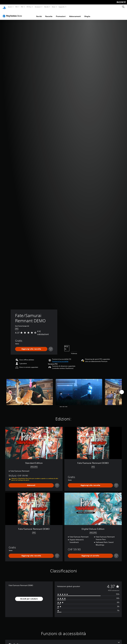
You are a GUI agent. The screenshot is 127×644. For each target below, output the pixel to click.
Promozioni (61, 14)
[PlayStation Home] (4, 7)
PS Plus (29, 7)
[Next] (122, 390)
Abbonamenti (75, 14)
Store (54, 7)
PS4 (22, 7)
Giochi (10, 7)
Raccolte (49, 14)
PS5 (17, 7)
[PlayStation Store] (13, 14)
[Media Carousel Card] (30, 390)
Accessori (38, 7)
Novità (46, 7)
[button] (60, 359)
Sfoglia (87, 14)
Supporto (62, 7)
